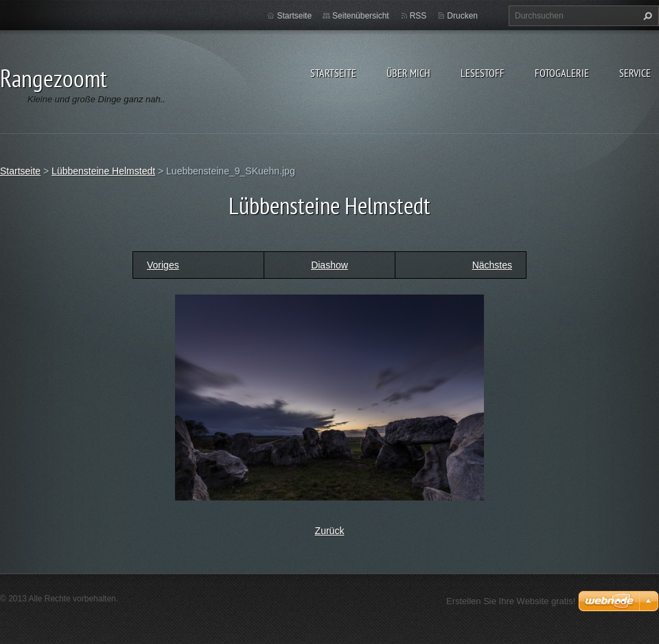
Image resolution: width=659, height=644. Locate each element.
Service (635, 73)
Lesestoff (483, 73)
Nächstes (492, 265)
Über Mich (408, 73)
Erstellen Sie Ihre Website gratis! (511, 601)
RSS (418, 16)
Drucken (462, 16)
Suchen (646, 16)
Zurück (330, 531)
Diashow (329, 265)
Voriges (163, 265)
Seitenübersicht (361, 16)
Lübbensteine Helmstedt (103, 171)
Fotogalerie (562, 73)
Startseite (333, 73)
